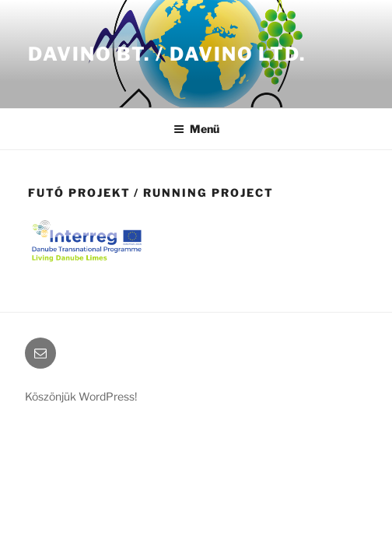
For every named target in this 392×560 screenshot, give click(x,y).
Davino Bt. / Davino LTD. (167, 54)
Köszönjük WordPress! (81, 396)
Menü (196, 129)
